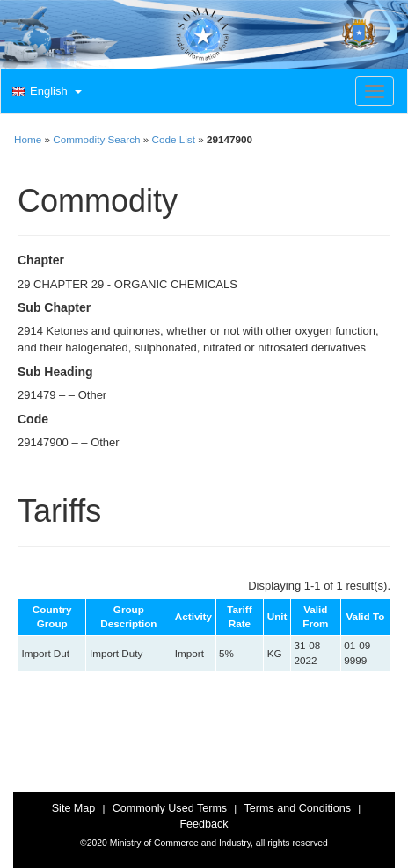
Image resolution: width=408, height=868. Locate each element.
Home (28, 139)
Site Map (74, 808)
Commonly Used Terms (170, 808)
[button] (45, 92)
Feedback (204, 824)
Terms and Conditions (297, 808)
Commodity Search (96, 139)
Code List (174, 139)
